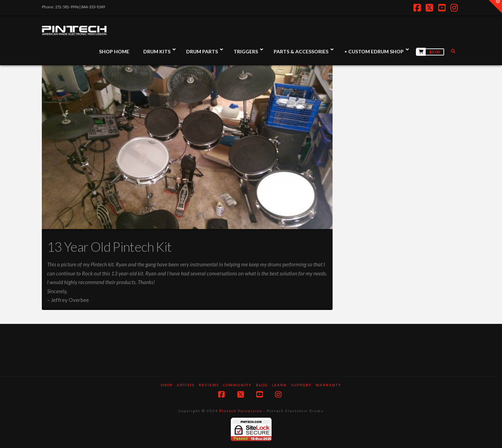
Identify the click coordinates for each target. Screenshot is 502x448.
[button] (495, 7)
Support (301, 385)
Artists (186, 385)
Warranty (328, 385)
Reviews (209, 385)
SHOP (167, 385)
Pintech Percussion (241, 411)
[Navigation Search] (454, 51)
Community (237, 385)
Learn (279, 385)
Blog (262, 385)
